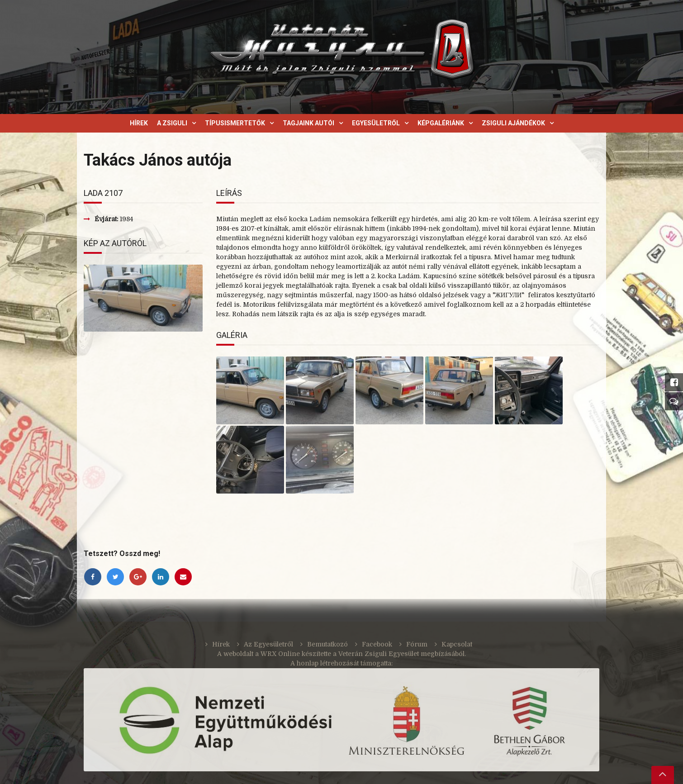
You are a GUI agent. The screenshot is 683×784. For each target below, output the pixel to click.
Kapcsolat (457, 644)
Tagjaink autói (308, 123)
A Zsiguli (172, 123)
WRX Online (280, 654)
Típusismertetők (235, 123)
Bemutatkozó (327, 644)
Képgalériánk (441, 123)
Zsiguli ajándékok (513, 123)
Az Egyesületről (268, 644)
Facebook (377, 644)
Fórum (417, 644)
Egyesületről (376, 123)
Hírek (139, 123)
